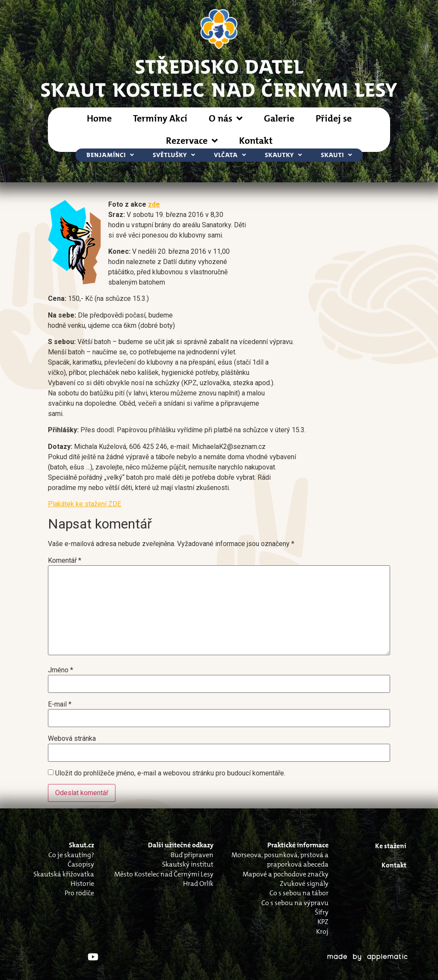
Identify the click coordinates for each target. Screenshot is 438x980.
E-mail (60, 704)
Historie (82, 883)
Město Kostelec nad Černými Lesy (164, 874)
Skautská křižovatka (64, 874)
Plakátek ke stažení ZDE (84, 504)
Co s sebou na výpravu (295, 903)
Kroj (322, 931)
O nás (226, 119)
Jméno (61, 670)
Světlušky (174, 155)
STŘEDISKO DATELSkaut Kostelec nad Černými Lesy (219, 77)
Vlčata (230, 155)
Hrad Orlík (198, 883)
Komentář (65, 561)
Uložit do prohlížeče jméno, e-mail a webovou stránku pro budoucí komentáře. (170, 773)
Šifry (322, 912)
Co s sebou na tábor (299, 893)
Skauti (336, 155)
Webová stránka (72, 739)
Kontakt (256, 141)
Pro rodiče (79, 893)
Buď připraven (192, 855)
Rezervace (192, 141)
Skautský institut (188, 864)
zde (154, 204)
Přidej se (334, 118)
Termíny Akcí (160, 118)
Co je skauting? (71, 855)
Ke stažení (391, 846)
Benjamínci (110, 155)
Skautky (283, 155)
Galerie (279, 118)
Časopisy (81, 864)
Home (99, 118)
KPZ (323, 922)
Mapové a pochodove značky (286, 874)
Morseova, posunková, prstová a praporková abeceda (280, 860)
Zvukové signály (304, 883)
